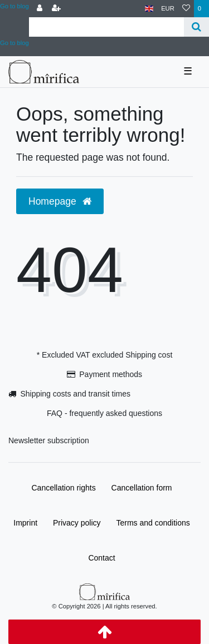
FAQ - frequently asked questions (104, 413)
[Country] (149, 9)
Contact (101, 558)
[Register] (56, 9)
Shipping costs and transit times (75, 394)
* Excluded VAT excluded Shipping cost (105, 355)
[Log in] (40, 9)
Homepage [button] (60, 201)
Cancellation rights (64, 488)
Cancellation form (142, 488)
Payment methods (111, 374)
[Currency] (168, 9)
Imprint (25, 523)
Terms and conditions (153, 523)
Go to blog (14, 6)
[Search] (196, 27)
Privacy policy (77, 523)
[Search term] (106, 27)
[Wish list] (186, 9)
